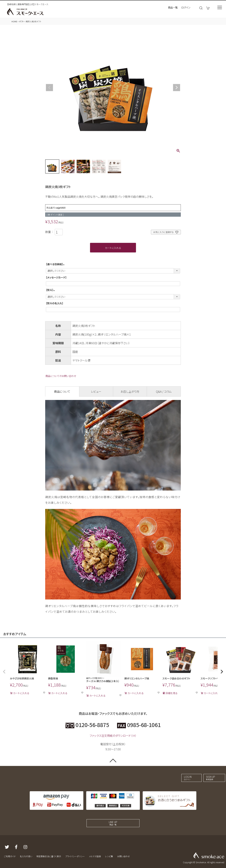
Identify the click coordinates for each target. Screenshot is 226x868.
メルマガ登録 (95, 856)
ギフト (21, 21)
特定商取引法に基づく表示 (49, 856)
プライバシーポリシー (75, 856)
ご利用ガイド (10, 856)
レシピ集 (109, 856)
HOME (14, 21)
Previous (49, 88)
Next (177, 88)
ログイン (186, 7)
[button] (4, 672)
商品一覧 (173, 7)
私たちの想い (26, 856)
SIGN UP (211, 778)
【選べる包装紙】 (56, 264)
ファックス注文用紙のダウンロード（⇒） (113, 736)
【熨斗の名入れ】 (55, 303)
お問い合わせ (124, 856)
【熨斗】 (51, 290)
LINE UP (113, 823)
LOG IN (188, 778)
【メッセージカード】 (56, 277)
